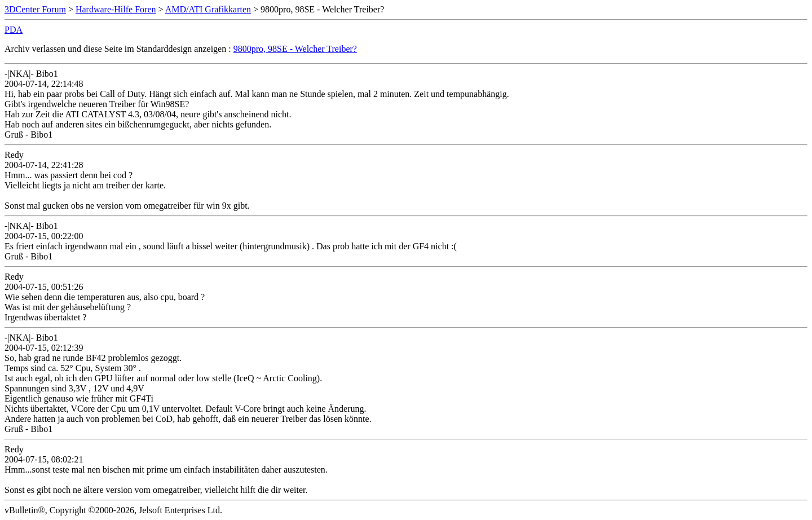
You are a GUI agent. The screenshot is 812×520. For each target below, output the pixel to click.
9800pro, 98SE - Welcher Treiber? (295, 49)
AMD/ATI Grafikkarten (208, 9)
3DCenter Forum (35, 9)
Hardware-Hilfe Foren (116, 9)
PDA (14, 30)
